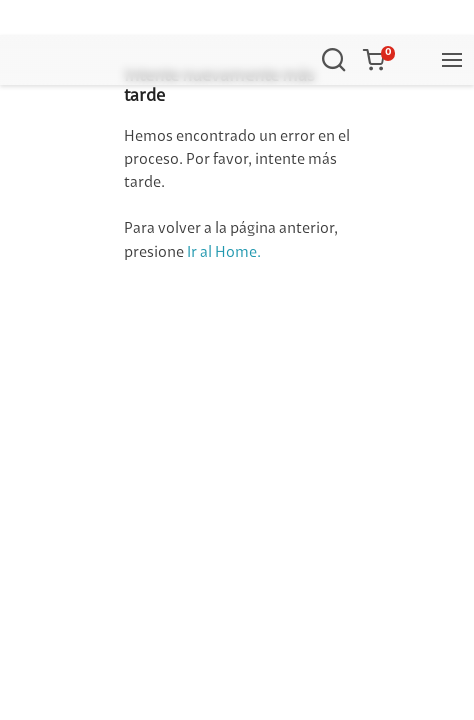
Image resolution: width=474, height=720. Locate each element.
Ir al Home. (224, 253)
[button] (378, 60)
